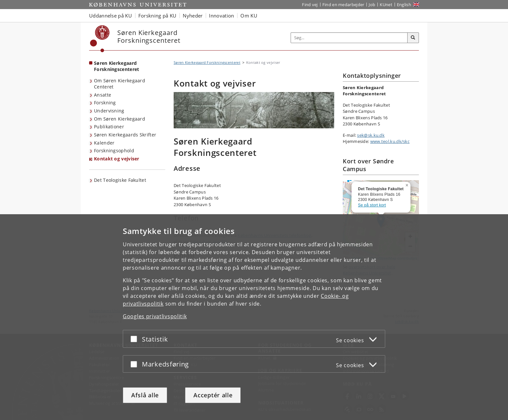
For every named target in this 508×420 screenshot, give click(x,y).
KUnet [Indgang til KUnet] (386, 5)
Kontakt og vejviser (117, 159)
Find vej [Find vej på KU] (310, 5)
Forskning (105, 103)
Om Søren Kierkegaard (120, 119)
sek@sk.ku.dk (371, 135)
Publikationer (109, 127)
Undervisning (109, 111)
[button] (408, 184)
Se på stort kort (372, 205)
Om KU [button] (249, 16)
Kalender (104, 143)
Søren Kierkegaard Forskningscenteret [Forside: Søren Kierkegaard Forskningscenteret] (116, 66)
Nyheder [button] (193, 16)
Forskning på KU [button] (157, 16)
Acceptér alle (213, 395)
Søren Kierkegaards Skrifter (125, 135)
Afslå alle (145, 395)
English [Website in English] (404, 5)
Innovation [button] (221, 16)
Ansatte (103, 95)
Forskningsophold (114, 151)
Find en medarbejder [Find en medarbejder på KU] (343, 5)
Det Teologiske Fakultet (120, 180)
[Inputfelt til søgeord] (349, 38)
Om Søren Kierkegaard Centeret (120, 84)
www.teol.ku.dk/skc (390, 141)
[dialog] (254, 317)
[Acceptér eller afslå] (135, 339)
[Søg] (413, 38)
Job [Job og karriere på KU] (372, 5)
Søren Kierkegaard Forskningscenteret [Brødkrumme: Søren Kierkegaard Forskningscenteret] (207, 62)
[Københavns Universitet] (100, 39)
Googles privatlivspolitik (155, 316)
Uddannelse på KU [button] (110, 16)
